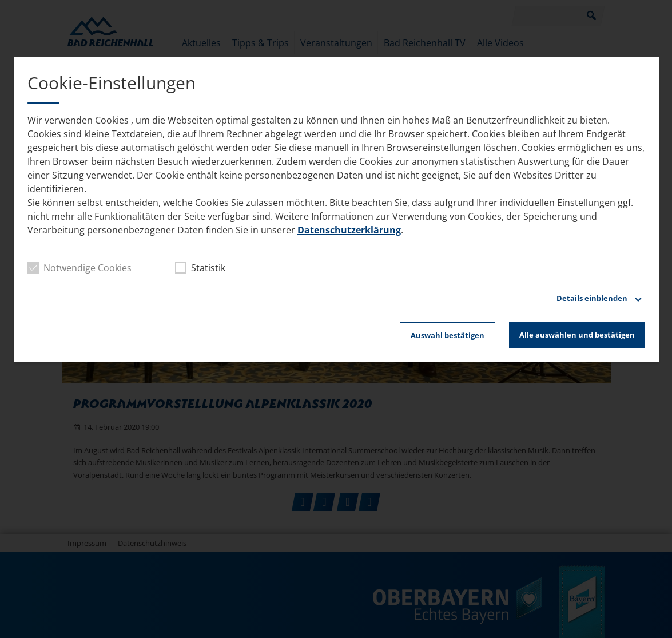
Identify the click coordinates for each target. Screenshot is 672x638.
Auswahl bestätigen (448, 335)
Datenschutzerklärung (349, 230)
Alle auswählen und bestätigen (577, 335)
